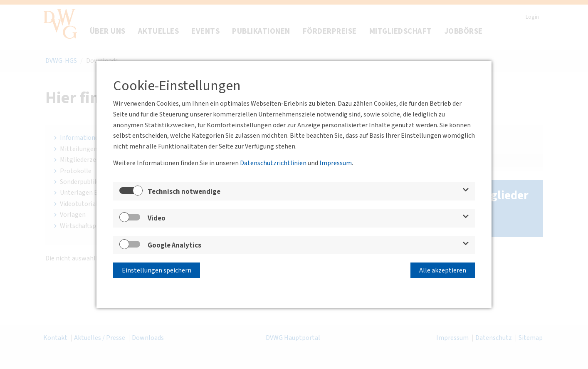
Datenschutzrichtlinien (273, 163)
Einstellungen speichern (157, 270)
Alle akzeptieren (443, 270)
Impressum (336, 163)
